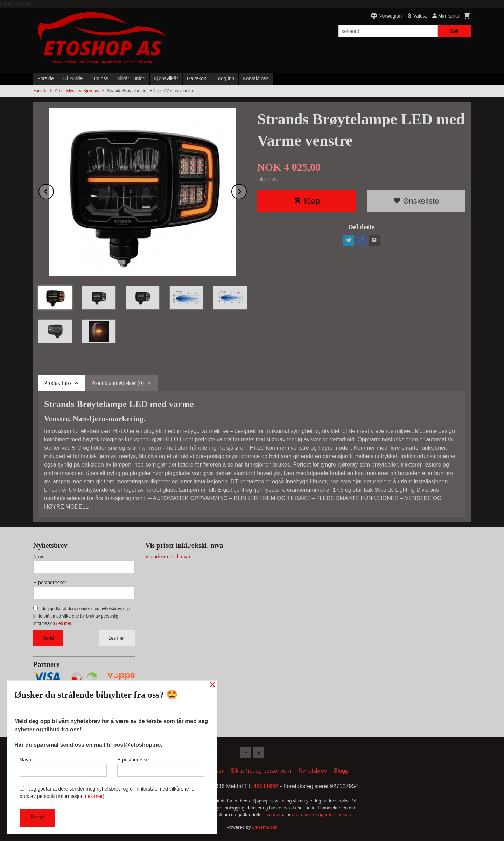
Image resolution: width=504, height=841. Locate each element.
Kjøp (307, 201)
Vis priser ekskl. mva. (168, 557)
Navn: (40, 557)
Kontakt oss (256, 78)
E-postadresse (161, 767)
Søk (454, 31)
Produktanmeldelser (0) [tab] (117, 383)
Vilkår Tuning (131, 78)
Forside (46, 78)
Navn (63, 767)
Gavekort (197, 78)
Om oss (100, 78)
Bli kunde (73, 78)
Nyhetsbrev (313, 771)
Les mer (117, 638)
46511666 (266, 786)
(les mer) (64, 623)
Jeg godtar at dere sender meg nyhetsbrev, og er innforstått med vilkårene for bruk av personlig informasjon (83, 616)
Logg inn (225, 78)
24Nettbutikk (265, 827)
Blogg (341, 771)
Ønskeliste (416, 201)
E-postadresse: (50, 583)
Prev (54, 190)
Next (246, 190)
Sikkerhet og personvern (261, 771)
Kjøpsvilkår (166, 78)
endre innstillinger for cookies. (322, 815)
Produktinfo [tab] (57, 383)
